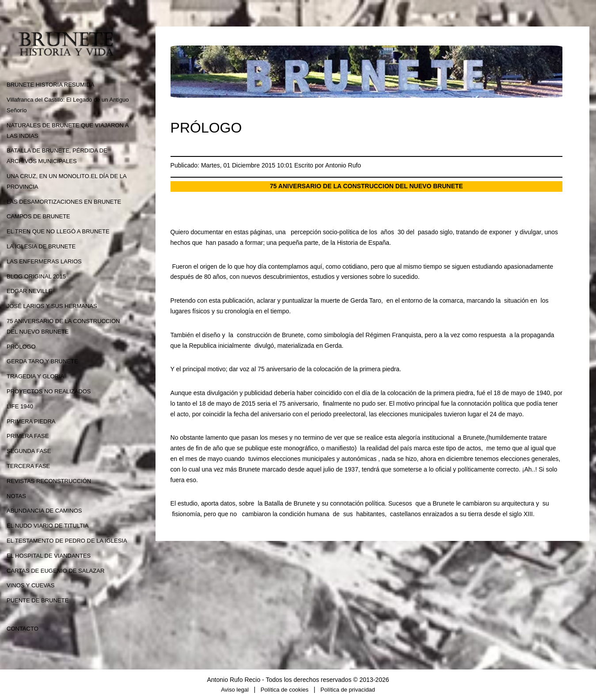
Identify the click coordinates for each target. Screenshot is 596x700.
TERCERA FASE (28, 466)
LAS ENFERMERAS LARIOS (44, 261)
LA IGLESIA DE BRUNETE (41, 246)
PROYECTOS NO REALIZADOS (49, 391)
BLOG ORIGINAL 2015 (36, 276)
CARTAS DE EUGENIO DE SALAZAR (55, 571)
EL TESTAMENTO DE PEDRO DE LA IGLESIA (67, 541)
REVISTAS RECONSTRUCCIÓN (49, 481)
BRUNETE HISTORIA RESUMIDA (50, 85)
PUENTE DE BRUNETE (38, 600)
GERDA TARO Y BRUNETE (42, 361)
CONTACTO (23, 629)
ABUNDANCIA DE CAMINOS (44, 511)
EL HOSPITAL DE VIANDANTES (49, 556)
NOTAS (16, 496)
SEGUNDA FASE (29, 451)
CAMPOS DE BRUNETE (38, 216)
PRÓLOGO (21, 347)
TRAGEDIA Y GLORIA (35, 376)
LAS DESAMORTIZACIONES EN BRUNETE (64, 202)
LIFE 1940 (20, 406)
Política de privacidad (348, 690)
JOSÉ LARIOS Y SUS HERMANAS (52, 306)
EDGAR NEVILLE (29, 291)
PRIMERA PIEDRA (31, 421)
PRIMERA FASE (28, 436)
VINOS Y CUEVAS (30, 585)
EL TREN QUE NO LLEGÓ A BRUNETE (58, 231)
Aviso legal (235, 690)
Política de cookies (285, 690)
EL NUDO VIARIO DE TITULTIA (47, 526)
